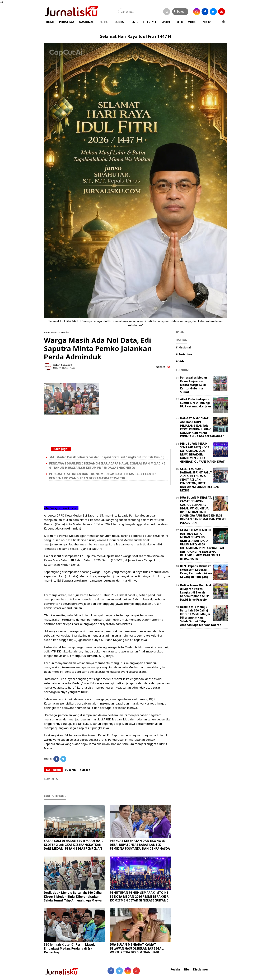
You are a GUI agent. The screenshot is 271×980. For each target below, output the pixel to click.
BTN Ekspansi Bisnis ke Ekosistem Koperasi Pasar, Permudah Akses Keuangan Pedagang (196, 571)
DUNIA (119, 22)
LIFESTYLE (150, 22)
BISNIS (133, 22)
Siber (187, 970)
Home (47, 332)
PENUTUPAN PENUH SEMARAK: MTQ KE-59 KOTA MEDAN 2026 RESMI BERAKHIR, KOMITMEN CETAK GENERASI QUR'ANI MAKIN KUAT (140, 898)
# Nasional (183, 347)
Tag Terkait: (53, 770)
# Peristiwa (184, 354)
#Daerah (70, 770)
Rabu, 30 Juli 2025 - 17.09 (64, 368)
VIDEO (192, 22)
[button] (224, 20)
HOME (50, 22)
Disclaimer (201, 970)
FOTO (179, 22)
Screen (180, 11)
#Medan (85, 770)
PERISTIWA (67, 22)
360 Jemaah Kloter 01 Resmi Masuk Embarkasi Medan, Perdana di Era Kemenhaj (69, 948)
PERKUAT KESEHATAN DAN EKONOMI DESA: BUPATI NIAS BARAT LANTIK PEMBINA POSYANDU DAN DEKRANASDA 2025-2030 (103, 476)
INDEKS (206, 22)
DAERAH (104, 22)
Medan (66, 332)
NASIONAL (86, 22)
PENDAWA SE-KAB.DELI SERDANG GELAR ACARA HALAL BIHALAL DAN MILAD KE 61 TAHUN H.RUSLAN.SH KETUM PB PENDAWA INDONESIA (107, 466)
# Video (181, 361)
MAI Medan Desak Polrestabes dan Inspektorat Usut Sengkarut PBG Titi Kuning (107, 457)
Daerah (56, 332)
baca (161, 367)
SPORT (166, 22)
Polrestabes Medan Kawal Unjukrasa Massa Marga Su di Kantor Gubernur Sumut (193, 385)
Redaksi (176, 970)
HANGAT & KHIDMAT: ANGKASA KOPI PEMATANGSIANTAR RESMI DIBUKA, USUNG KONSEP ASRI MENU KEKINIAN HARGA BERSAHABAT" (202, 427)
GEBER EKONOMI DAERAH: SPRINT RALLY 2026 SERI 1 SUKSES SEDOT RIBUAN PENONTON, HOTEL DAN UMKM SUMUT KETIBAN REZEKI (200, 480)
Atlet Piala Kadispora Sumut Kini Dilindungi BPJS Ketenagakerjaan (195, 403)
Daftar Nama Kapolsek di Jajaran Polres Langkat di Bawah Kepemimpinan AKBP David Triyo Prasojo (196, 592)
